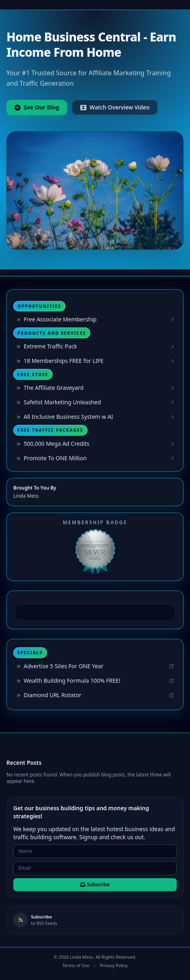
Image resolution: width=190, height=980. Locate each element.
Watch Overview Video (115, 107)
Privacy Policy (113, 965)
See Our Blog (37, 107)
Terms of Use (76, 965)
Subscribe (95, 884)
